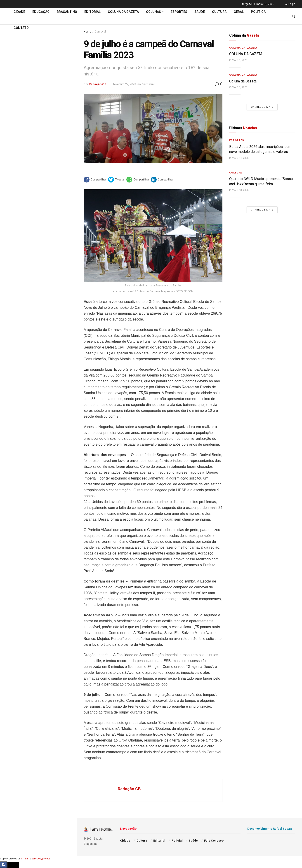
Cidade (10, 142)
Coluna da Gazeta (18, 168)
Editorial (11, 159)
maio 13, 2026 (239, 190)
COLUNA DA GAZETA (246, 54)
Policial (10, 202)
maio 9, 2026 (238, 60)
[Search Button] (67, 271)
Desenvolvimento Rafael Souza (270, 829)
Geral (9, 228)
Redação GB (98, 84)
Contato (21, 28)
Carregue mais (38, 106)
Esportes (11, 185)
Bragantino (13, 176)
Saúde (9, 220)
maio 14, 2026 (239, 158)
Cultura (10, 194)
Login (290, 4)
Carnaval (148, 84)
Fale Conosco (15, 237)
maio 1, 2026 (238, 87)
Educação (12, 150)
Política (10, 211)
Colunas (153, 12)
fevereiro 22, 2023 (125, 84)
